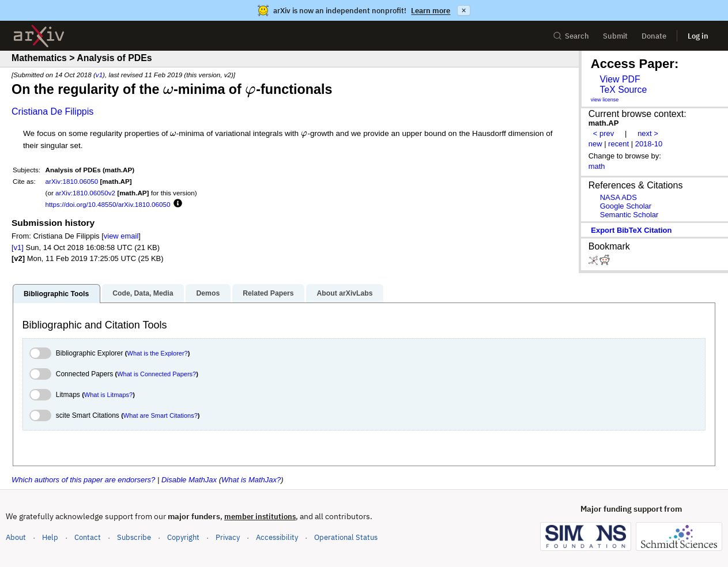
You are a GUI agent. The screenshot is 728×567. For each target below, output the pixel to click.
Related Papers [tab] (268, 293)
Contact (88, 537)
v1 (99, 75)
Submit (615, 36)
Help (50, 537)
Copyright (183, 537)
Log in (698, 36)
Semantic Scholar (629, 215)
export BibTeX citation (631, 230)
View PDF (620, 79)
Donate (654, 36)
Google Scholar (626, 206)
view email (121, 236)
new (595, 144)
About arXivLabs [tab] (344, 293)
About (16, 537)
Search (571, 36)
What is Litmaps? (108, 395)
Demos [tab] (208, 293)
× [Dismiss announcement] (463, 10)
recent (618, 144)
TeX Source (623, 90)
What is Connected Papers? (156, 374)
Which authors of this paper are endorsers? (83, 480)
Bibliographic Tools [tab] (56, 294)
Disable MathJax (189, 480)
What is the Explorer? (158, 353)
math (597, 166)
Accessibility (277, 537)
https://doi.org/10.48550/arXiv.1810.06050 (108, 204)
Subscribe (134, 537)
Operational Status (346, 537)
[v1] (18, 247)
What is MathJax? (251, 480)
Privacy (228, 537)
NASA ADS (618, 197)
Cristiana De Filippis (52, 111)
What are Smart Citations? (161, 415)
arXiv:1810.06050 (72, 181)
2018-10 (649, 144)
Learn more (431, 11)
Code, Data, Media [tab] (143, 293)
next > (648, 133)
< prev (603, 133)
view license (605, 100)
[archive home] (39, 36)
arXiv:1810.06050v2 (85, 193)
